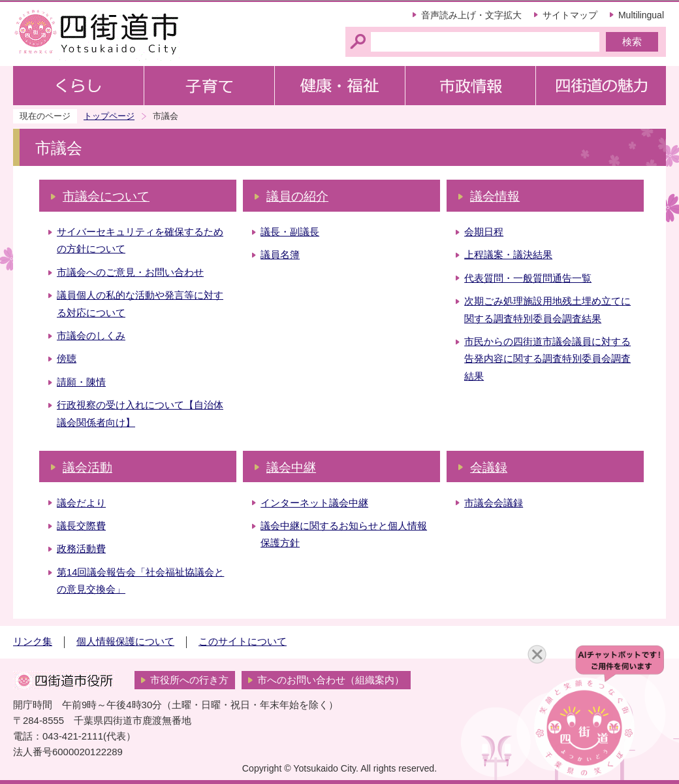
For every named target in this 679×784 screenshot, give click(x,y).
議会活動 (87, 467)
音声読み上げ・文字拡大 (471, 15)
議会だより (81, 503)
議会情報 (495, 196)
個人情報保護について (125, 642)
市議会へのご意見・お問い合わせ (130, 272)
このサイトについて (243, 642)
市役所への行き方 (189, 680)
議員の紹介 (297, 196)
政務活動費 (81, 549)
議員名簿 (280, 255)
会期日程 (484, 232)
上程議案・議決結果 (508, 255)
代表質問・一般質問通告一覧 (528, 278)
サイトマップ (570, 15)
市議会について (106, 196)
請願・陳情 (81, 382)
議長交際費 (81, 526)
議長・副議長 (290, 232)
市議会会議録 (494, 503)
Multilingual (641, 15)
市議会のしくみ (91, 336)
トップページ (109, 116)
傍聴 (67, 359)
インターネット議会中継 (314, 503)
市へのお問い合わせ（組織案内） (331, 680)
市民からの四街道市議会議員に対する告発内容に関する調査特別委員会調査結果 (547, 359)
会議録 (489, 467)
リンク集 (33, 642)
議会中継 (291, 467)
